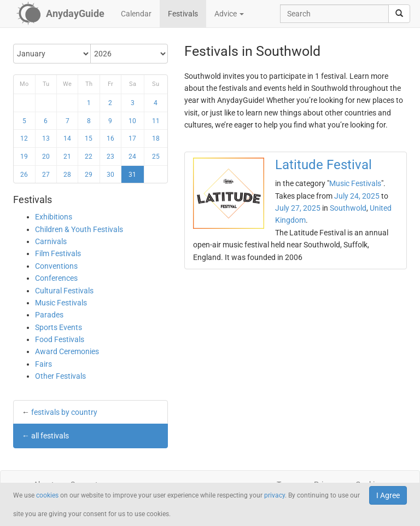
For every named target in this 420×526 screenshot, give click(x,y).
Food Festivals (60, 339)
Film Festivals (58, 253)
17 (132, 138)
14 (67, 138)
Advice (229, 14)
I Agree (388, 495)
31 (132, 175)
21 (67, 157)
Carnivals (51, 241)
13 (46, 138)
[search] (399, 14)
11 (156, 121)
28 (67, 175)
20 (46, 157)
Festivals (183, 14)
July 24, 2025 (357, 196)
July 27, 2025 (298, 208)
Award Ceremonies (67, 351)
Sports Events (59, 327)
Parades (49, 315)
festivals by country (64, 412)
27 (46, 175)
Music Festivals (61, 303)
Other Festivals (60, 376)
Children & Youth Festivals (79, 229)
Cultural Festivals (64, 291)
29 (89, 175)
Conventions (56, 266)
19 (24, 157)
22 (89, 157)
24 (132, 157)
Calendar (136, 14)
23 (110, 157)
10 (132, 121)
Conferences (56, 278)
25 (156, 157)
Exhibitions (54, 217)
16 (110, 138)
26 (24, 175)
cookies (47, 495)
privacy (275, 495)
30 (110, 175)
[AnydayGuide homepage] (60, 14)
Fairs (43, 364)
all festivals (50, 436)
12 (24, 138)
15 (89, 138)
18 (156, 138)
